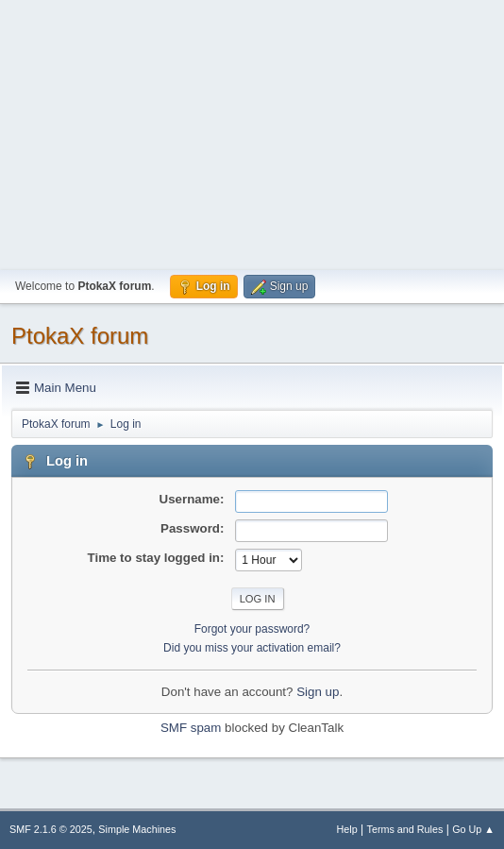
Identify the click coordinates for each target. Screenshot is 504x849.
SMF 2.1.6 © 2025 (51, 829)
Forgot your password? (252, 629)
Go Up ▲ (473, 829)
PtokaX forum (80, 336)
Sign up (318, 692)
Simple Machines (137, 829)
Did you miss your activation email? (252, 648)
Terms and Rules (405, 829)
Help (347, 829)
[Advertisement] (252, 132)
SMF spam (191, 728)
